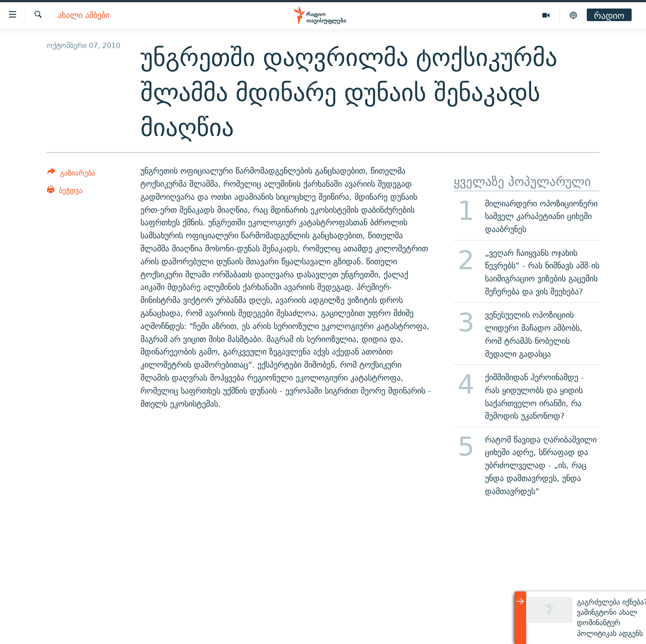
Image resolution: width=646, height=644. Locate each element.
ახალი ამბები (84, 15)
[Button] (71, 174)
